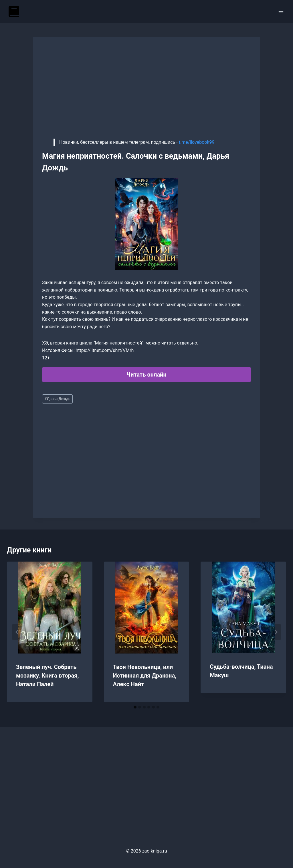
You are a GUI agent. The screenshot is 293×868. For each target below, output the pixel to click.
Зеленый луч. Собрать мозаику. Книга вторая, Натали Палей (47, 676)
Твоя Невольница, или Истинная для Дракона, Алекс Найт (145, 676)
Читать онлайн (146, 375)
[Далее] (276, 632)
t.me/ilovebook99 (197, 142)
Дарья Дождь (58, 399)
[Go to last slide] (17, 632)
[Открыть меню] (281, 11)
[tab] (135, 707)
